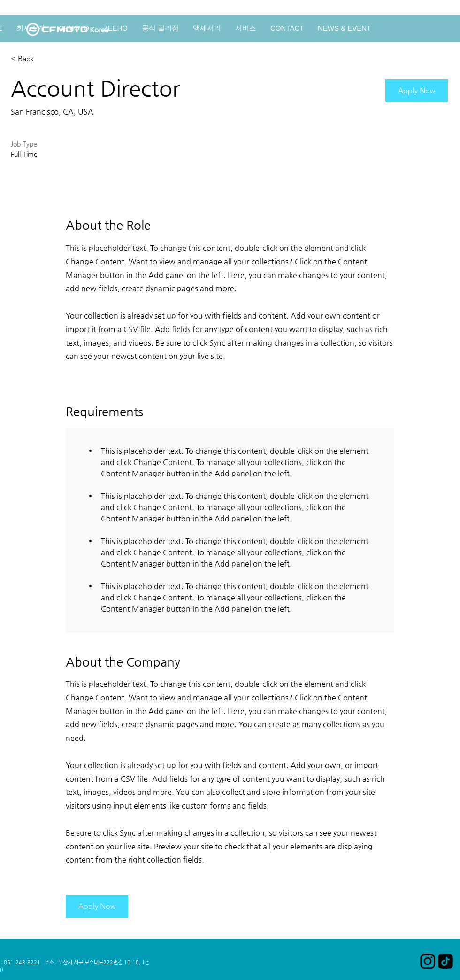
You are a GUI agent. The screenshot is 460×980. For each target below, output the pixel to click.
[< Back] (44, 59)
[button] (417, 91)
